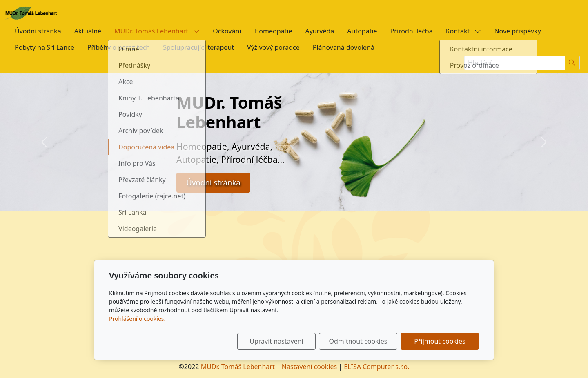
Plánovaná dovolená (344, 47)
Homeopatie (273, 31)
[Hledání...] (514, 63)
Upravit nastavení (276, 341)
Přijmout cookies (440, 341)
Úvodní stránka (38, 31)
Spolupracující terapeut (198, 47)
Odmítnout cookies (358, 341)
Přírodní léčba (412, 31)
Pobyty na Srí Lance (45, 47)
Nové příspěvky (517, 31)
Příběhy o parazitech (119, 47)
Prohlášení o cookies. (137, 319)
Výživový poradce (273, 47)
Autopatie (362, 31)
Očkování (227, 31)
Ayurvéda (320, 31)
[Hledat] (572, 63)
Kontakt (464, 31)
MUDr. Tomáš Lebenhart (157, 31)
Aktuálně (88, 31)
